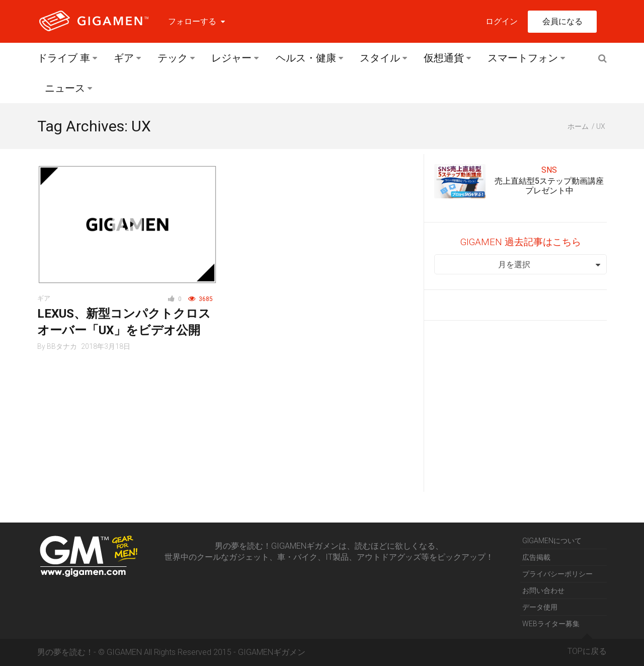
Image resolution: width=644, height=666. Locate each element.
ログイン (502, 21)
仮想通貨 (444, 58)
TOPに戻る (587, 647)
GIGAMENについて (552, 541)
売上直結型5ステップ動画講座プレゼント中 (549, 186)
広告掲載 (536, 557)
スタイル (380, 58)
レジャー (231, 58)
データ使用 (540, 607)
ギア (124, 58)
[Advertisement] (520, 406)
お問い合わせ (543, 590)
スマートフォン (523, 58)
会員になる (562, 21)
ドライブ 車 (64, 58)
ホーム (578, 126)
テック (173, 58)
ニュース (65, 88)
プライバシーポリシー (557, 574)
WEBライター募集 (551, 624)
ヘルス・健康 (306, 58)
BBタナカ (62, 346)
